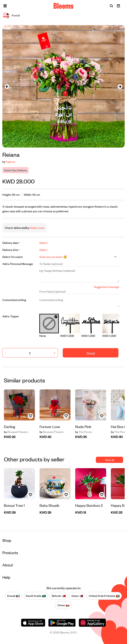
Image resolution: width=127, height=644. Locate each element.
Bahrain (59, 596)
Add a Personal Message (18, 264)
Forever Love (50, 426)
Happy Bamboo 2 (89, 505)
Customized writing (14, 300)
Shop (7, 540)
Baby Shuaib (49, 505)
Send (91, 353)
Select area (37, 228)
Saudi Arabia (36, 596)
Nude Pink (83, 426)
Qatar (77, 596)
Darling (10, 426)
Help (6, 577)
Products (10, 552)
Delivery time (11, 250)
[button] (5, 6)
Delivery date (11, 243)
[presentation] (7, 86)
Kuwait (14, 596)
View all (109, 460)
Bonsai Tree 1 (14, 505)
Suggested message (107, 287)
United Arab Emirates (104, 596)
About (8, 565)
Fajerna (10, 161)
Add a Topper (11, 316)
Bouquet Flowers (16, 432)
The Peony (84, 432)
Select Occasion (13, 257)
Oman (64, 605)
